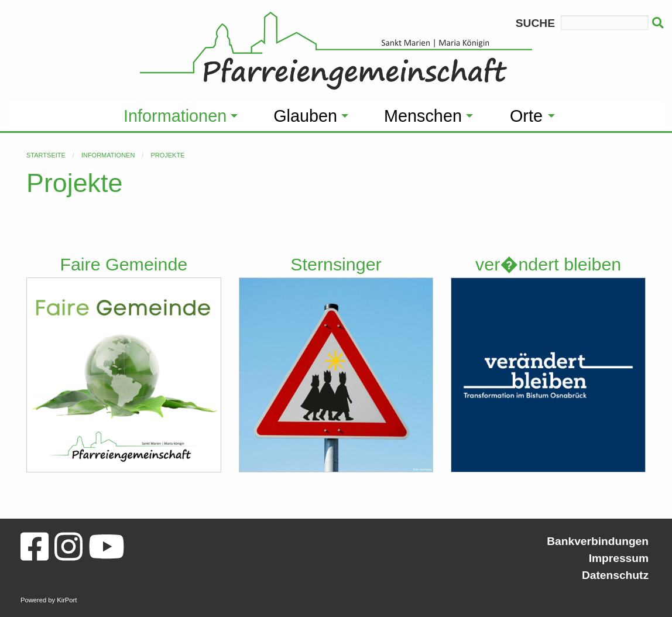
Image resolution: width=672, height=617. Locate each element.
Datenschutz (615, 575)
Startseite (46, 155)
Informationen (108, 155)
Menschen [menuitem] (423, 116)
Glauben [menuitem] (305, 116)
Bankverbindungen (598, 541)
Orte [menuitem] (526, 116)
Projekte (167, 155)
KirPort (67, 600)
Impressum (619, 558)
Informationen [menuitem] (175, 116)
